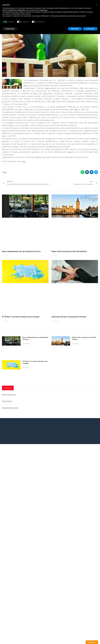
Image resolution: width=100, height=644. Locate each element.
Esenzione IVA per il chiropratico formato (69, 317)
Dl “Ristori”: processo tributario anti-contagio (21, 317)
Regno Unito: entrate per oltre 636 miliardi (69, 251)
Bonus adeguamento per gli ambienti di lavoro (21, 251)
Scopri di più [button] (10, 29)
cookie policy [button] (43, 10)
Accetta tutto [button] (90, 29)
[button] (83, 172)
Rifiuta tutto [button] (75, 29)
